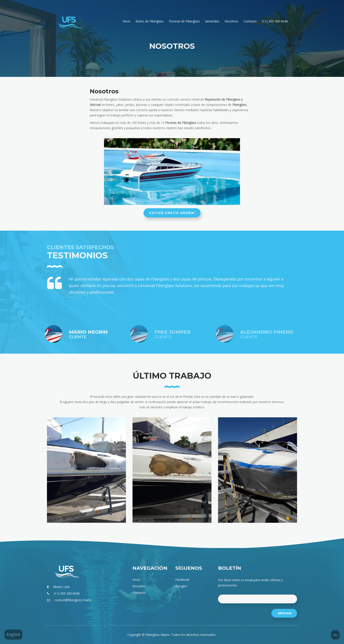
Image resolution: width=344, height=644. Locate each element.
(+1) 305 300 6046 (275, 21)
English (13, 634)
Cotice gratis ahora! (172, 213)
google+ (181, 586)
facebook (182, 580)
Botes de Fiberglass (150, 21)
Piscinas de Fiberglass (184, 21)
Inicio (127, 21)
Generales (212, 21)
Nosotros (231, 21)
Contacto (250, 21)
